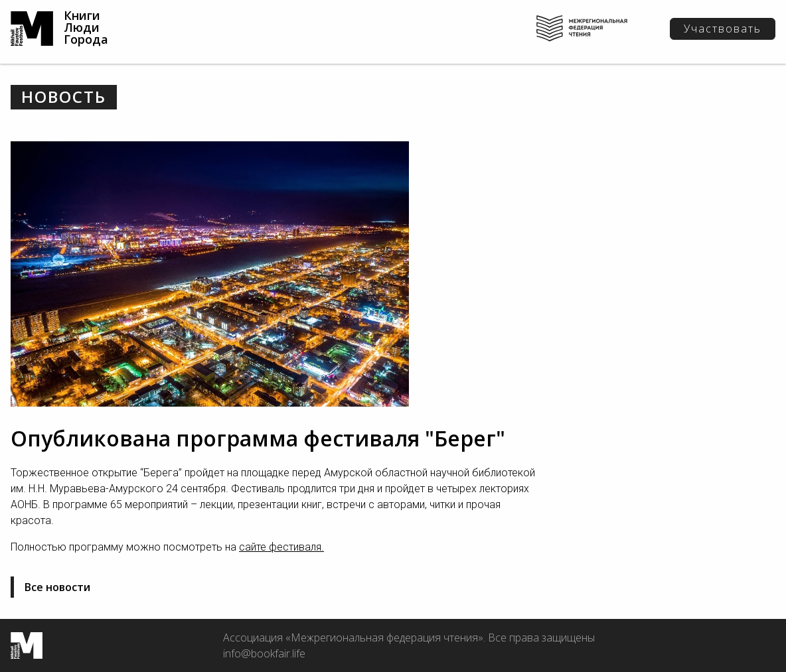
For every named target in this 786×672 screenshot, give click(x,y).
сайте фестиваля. (281, 547)
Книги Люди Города (86, 27)
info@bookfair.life (264, 653)
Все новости (57, 587)
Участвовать (723, 29)
